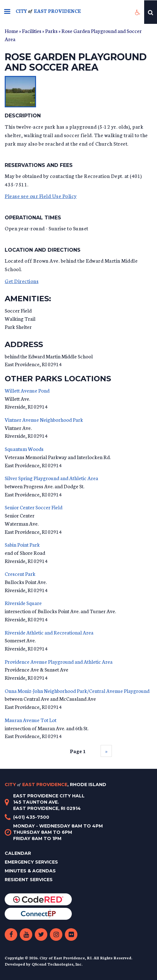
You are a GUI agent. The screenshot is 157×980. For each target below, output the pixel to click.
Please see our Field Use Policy (41, 196)
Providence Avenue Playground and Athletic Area (59, 661)
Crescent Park (20, 573)
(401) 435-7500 (31, 817)
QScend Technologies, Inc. (57, 964)
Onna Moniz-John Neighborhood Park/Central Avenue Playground (77, 691)
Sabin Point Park (22, 544)
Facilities (32, 31)
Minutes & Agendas (30, 871)
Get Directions (22, 281)
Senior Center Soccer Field (34, 507)
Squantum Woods (24, 449)
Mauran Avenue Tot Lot (31, 720)
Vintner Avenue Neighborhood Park (44, 419)
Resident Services (29, 880)
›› (106, 751)
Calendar (18, 853)
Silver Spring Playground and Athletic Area (51, 478)
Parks (51, 31)
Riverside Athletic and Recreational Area (49, 632)
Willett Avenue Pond (27, 390)
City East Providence (55, 785)
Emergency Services (31, 862)
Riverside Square (23, 603)
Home (11, 31)
